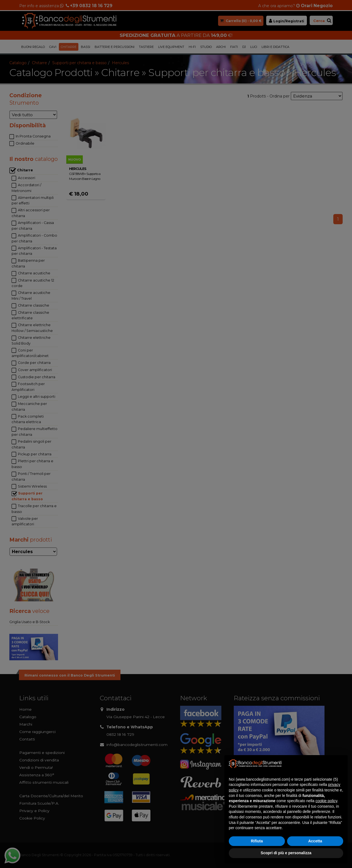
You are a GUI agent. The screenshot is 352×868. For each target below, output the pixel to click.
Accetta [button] (315, 841)
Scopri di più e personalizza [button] (286, 853)
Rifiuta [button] (257, 841)
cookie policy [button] (326, 801)
